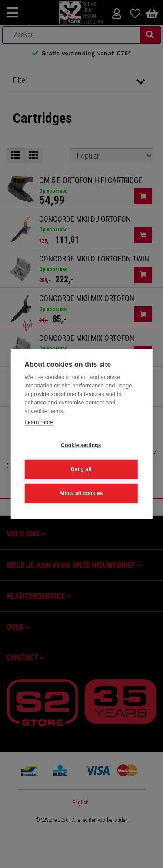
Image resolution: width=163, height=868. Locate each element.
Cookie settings (81, 445)
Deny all (81, 469)
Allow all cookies (81, 493)
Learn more (39, 422)
